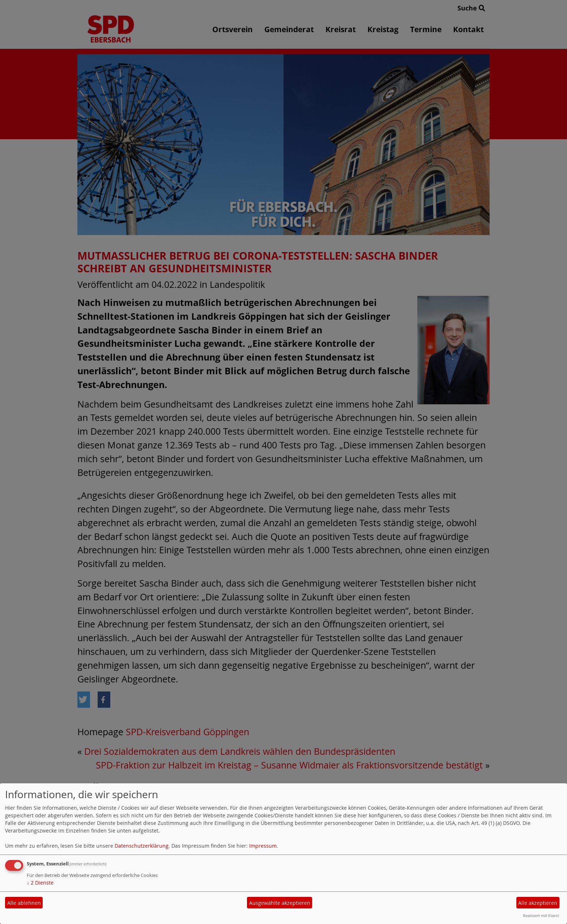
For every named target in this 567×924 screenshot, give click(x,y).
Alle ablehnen (24, 903)
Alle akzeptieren (538, 903)
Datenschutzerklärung (142, 846)
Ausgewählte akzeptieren (280, 903)
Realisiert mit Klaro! (541, 916)
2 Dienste (40, 883)
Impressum (263, 846)
